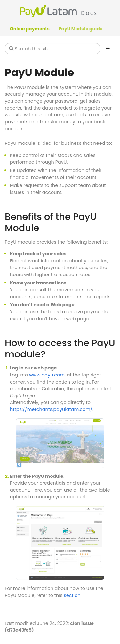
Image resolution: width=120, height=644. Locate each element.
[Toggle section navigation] (108, 49)
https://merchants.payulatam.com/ (51, 409)
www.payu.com (47, 375)
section (72, 595)
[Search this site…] (52, 49)
